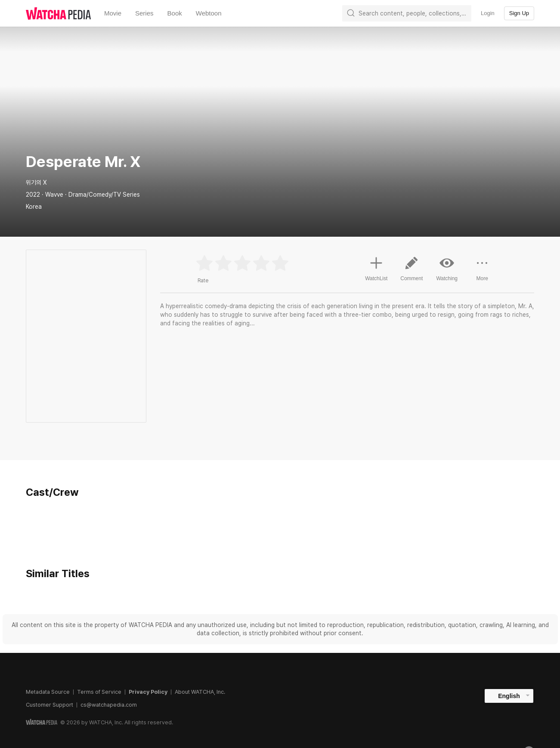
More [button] (482, 272)
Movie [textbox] (113, 13)
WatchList (376, 268)
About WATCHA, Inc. (200, 692)
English (509, 696)
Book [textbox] (175, 13)
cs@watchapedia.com (109, 705)
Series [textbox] (144, 13)
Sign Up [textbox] (519, 13)
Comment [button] (411, 272)
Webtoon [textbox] (209, 13)
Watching (447, 269)
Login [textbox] (488, 13)
